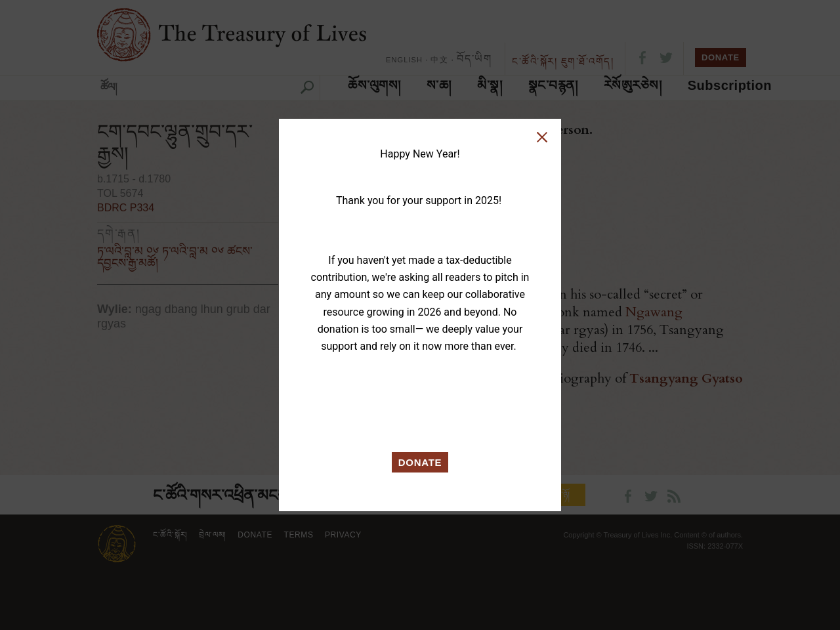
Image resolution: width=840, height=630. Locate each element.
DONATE (420, 462)
